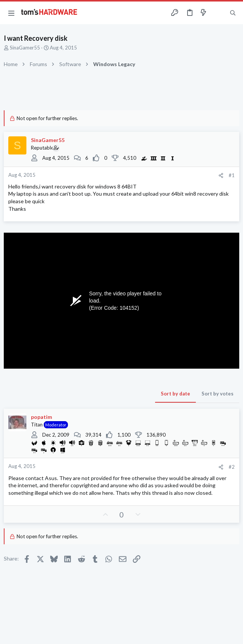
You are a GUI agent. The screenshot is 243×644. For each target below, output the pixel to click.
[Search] (233, 13)
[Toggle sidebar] (218, 13)
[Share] (221, 175)
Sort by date (175, 394)
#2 (232, 467)
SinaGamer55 (25, 48)
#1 (232, 175)
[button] (11, 13)
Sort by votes (218, 394)
